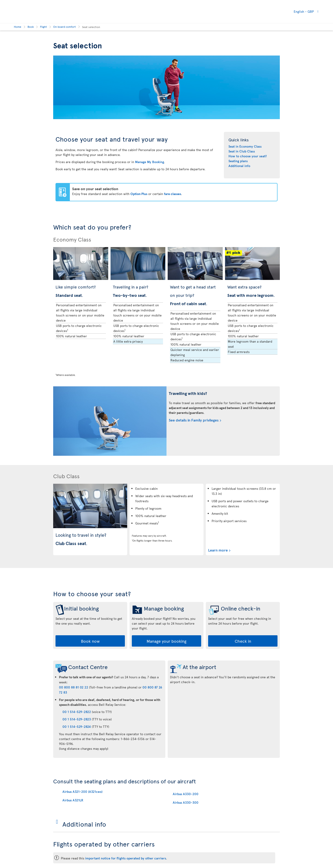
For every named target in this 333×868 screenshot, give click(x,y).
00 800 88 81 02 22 (74, 687)
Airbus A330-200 (186, 794)
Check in (243, 641)
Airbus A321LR (73, 800)
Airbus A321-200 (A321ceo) (82, 792)
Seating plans (238, 161)
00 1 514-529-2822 (77, 712)
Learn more (218, 550)
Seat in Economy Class (245, 146)
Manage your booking (166, 641)
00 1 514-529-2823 (77, 719)
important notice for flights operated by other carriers (126, 858)
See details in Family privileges (194, 420)
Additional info (239, 166)
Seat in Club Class (242, 151)
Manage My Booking (150, 162)
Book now (90, 641)
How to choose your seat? (248, 156)
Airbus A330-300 (186, 802)
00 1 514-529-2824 (77, 727)
